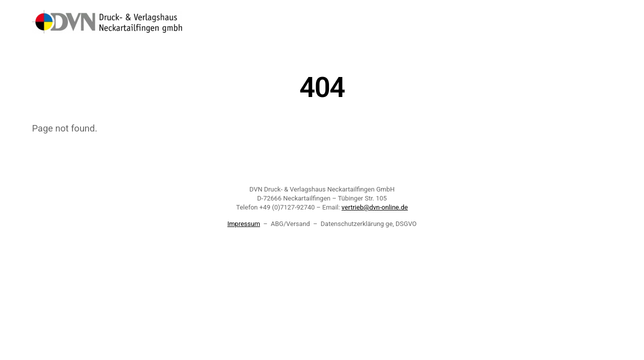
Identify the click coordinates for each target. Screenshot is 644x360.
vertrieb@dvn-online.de (375, 207)
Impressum (244, 224)
